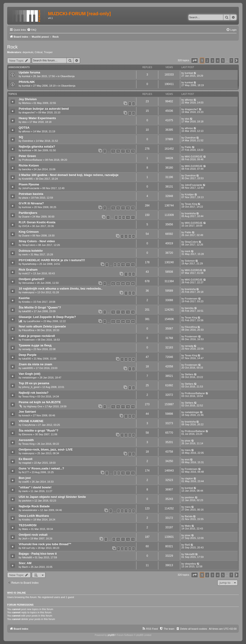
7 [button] (231, 60)
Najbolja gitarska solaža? (37, 147)
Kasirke (24, 298)
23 (118, 322)
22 (113, 322)
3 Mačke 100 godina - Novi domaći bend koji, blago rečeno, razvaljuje (69, 175)
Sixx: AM (25, 563)
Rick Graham (28, 270)
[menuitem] (32, 30)
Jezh (25, 538)
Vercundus (28, 283)
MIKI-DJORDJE (194, 157)
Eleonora (27, 434)
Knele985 (28, 179)
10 (128, 217)
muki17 (26, 273)
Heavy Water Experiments (37, 118)
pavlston (27, 501)
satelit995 (28, 368)
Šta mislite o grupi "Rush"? (39, 431)
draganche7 (29, 112)
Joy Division (28, 99)
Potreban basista (31, 194)
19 (133, 151)
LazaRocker (34, 321)
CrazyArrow (29, 425)
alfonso (189, 100)
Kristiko (26, 302)
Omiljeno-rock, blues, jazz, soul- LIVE (46, 449)
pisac (188, 441)
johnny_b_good (31, 387)
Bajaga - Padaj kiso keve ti (38, 554)
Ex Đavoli (25, 459)
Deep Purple (28, 355)
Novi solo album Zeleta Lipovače (42, 326)
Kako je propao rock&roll (37, 336)
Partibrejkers (28, 213)
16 (118, 151)
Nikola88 (27, 557)
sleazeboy (191, 564)
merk (25, 254)
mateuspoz (28, 292)
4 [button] (217, 60)
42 (113, 284)
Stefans (189, 374)
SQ (21, 137)
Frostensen (191, 299)
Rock (12, 47)
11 (133, 217)
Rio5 (187, 545)
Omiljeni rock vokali (33, 535)
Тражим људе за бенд (35, 345)
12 (133, 265)
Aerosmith (26, 440)
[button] (195, 60)
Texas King (191, 204)
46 (133, 284)
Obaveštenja (67, 76)
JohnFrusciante (31, 188)
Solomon (190, 261)
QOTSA (24, 128)
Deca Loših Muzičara (34, 516)
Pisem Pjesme (29, 184)
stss (24, 122)
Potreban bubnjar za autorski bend (44, 109)
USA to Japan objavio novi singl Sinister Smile (52, 497)
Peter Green (27, 156)
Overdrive (28, 141)
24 (123, 322)
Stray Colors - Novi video (37, 241)
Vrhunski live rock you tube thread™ (45, 544)
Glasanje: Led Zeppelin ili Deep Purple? (47, 317)
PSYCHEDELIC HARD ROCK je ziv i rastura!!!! (52, 260)
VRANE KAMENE (31, 421)
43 (118, 284)
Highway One (35, 406)
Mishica (26, 103)
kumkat (26, 76)
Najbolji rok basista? (34, 393)
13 (128, 312)
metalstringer (30, 378)
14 (133, 312)
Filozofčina (28, 330)
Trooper (48, 52)
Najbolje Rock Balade (34, 506)
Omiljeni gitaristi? (31, 279)
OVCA (26, 226)
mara (188, 450)
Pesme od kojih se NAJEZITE (40, 402)
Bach (25, 567)
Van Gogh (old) (30, 374)
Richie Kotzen (29, 165)
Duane (26, 217)
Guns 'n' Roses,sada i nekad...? (41, 468)
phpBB (111, 635)
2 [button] (207, 60)
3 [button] (212, 60)
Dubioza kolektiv (31, 251)
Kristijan (189, 194)
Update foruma (29, 72)
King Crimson (29, 232)
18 (128, 151)
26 (133, 322)
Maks (25, 529)
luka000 (27, 311)
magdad (27, 463)
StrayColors (29, 245)
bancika (27, 169)
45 (128, 284)
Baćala (189, 516)
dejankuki (28, 52)
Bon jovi (25, 478)
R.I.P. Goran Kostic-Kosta (37, 222)
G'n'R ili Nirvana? (31, 203)
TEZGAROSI (28, 525)
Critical (39, 52)
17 (123, 151)
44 (123, 284)
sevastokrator (30, 510)
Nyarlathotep (29, 264)
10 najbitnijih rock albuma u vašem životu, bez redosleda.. (61, 289)
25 (128, 322)
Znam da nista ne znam (35, 364)
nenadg (26, 349)
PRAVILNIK (27, 82)
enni (187, 460)
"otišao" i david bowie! (35, 487)
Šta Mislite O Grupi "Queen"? (40, 307)
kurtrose (27, 150)
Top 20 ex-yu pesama (34, 383)
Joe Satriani (27, 412)
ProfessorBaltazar (32, 160)
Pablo (188, 147)
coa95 (26, 482)
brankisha (190, 213)
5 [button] (223, 60)
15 (113, 151)
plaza (25, 198)
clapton (189, 478)
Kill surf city (29, 548)
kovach (26, 415)
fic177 (25, 472)
